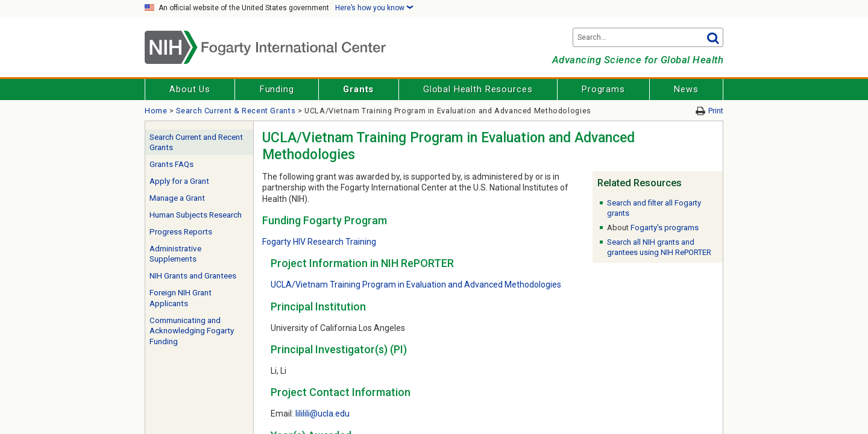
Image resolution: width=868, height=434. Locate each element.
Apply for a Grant (179, 181)
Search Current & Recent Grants (236, 111)
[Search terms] (648, 37)
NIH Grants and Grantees (193, 276)
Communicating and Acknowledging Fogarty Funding (192, 331)
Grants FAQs (171, 164)
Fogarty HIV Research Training (319, 242)
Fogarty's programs (665, 228)
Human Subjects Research (196, 215)
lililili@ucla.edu (322, 414)
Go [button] (712, 37)
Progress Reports (181, 232)
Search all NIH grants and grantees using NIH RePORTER (659, 247)
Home (156, 111)
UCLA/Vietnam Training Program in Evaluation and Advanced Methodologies (416, 285)
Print (716, 111)
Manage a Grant (177, 198)
